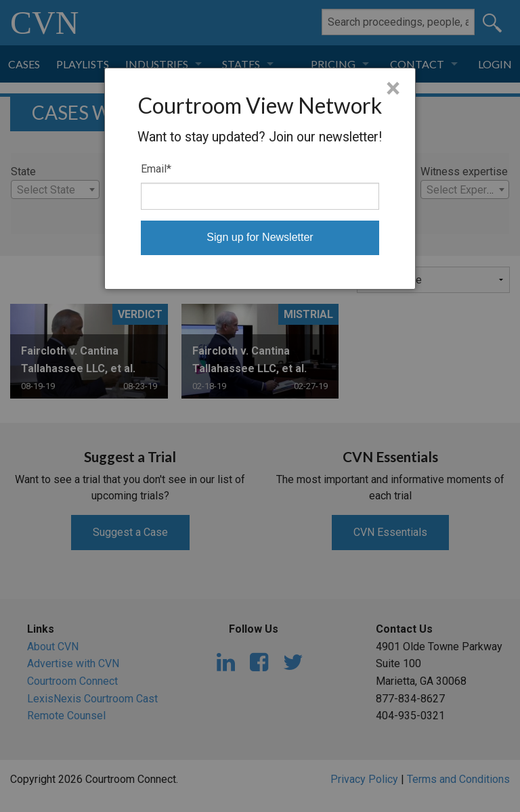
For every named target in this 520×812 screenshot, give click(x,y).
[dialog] (260, 179)
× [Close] (393, 89)
